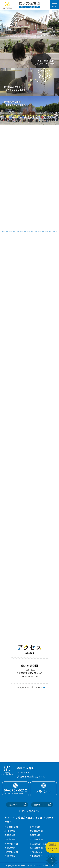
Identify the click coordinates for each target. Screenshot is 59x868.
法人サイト (15, 805)
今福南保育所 (36, 852)
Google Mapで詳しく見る (30, 687)
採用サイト (40, 805)
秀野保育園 (10, 835)
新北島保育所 (36, 856)
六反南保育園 (36, 839)
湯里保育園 (35, 827)
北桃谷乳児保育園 (38, 844)
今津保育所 (10, 856)
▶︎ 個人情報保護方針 (30, 811)
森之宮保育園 (36, 831)
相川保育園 (10, 831)
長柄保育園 (35, 835)
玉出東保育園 (11, 844)
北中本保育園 (11, 852)
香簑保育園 (10, 848)
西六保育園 (10, 839)
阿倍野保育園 (11, 827)
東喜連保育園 (36, 848)
